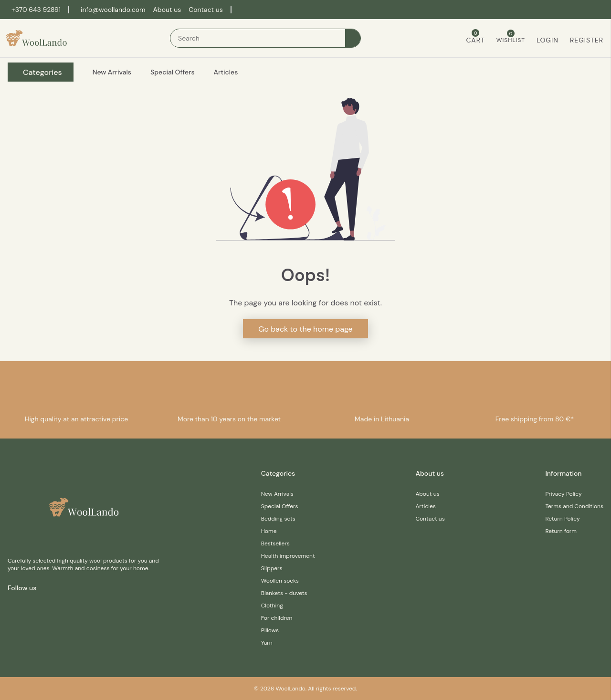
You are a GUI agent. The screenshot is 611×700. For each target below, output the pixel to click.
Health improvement (288, 556)
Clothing (272, 606)
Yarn (267, 643)
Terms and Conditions (574, 506)
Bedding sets (278, 519)
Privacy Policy (563, 494)
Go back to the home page (305, 329)
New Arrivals (277, 494)
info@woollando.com (113, 10)
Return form (561, 531)
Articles (425, 506)
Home (269, 531)
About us (167, 10)
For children (277, 618)
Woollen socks (280, 581)
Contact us (206, 10)
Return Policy (562, 519)
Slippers (272, 568)
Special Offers (280, 506)
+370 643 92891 (36, 10)
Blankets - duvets (284, 593)
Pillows (270, 630)
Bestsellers (275, 543)
